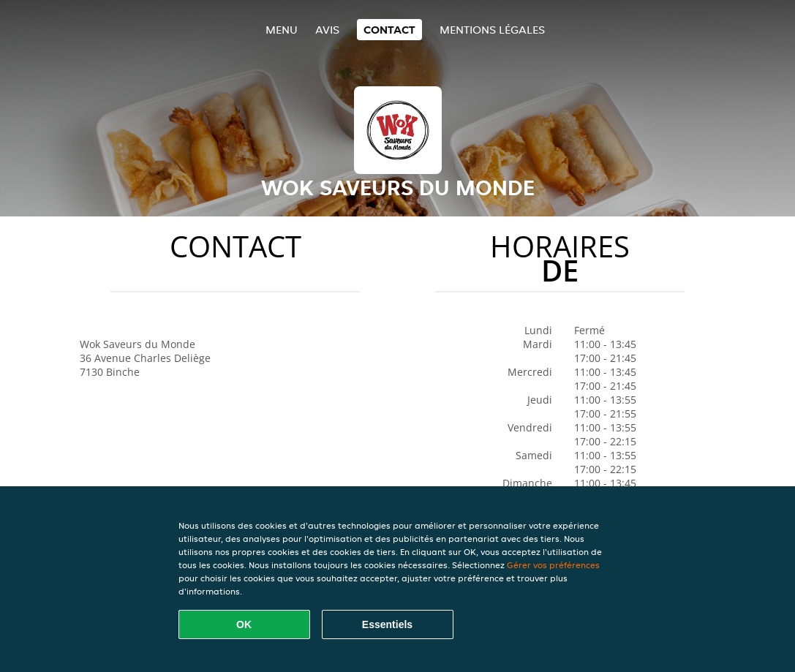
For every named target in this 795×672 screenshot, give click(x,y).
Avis (327, 30)
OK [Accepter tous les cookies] (244, 624)
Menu (282, 30)
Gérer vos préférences (553, 565)
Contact (389, 30)
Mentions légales (492, 30)
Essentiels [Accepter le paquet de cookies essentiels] (387, 624)
